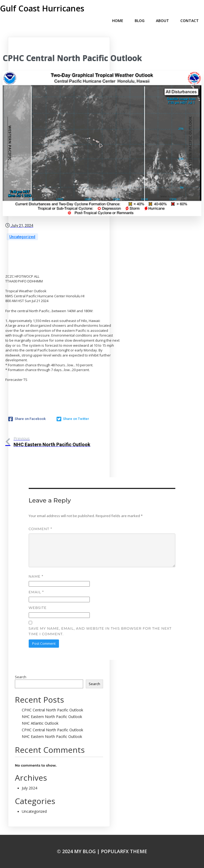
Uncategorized (22, 237)
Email (36, 592)
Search (21, 677)
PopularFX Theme (124, 851)
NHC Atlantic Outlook (40, 723)
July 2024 (29, 788)
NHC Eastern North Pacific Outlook (52, 717)
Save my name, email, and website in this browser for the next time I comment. (100, 631)
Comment (41, 529)
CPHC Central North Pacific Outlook (52, 710)
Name (36, 576)
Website (38, 608)
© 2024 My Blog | (79, 851)
